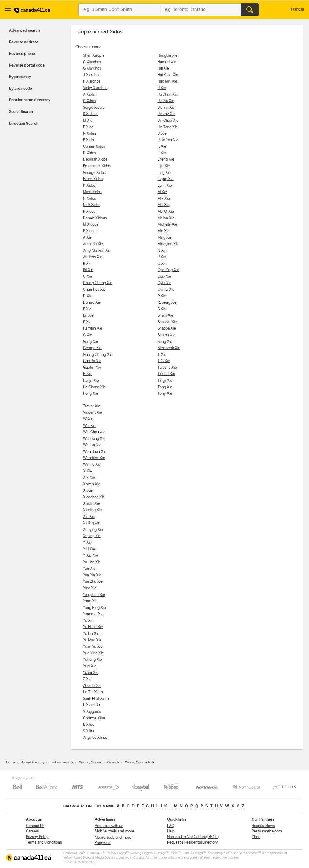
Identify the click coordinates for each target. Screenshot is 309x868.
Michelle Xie (167, 225)
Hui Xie (163, 69)
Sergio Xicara (94, 108)
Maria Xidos (92, 192)
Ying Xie (90, 588)
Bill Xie (88, 270)
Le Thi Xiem (93, 692)
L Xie (162, 153)
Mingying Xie (168, 244)
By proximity (20, 77)
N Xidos (89, 199)
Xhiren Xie (92, 484)
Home (11, 763)
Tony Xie (165, 394)
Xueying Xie (93, 530)
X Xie (88, 471)
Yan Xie (89, 569)
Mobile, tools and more (113, 838)
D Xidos (89, 153)
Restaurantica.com (267, 831)
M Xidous (91, 225)
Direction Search (24, 124)
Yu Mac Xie (92, 640)
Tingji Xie (165, 381)
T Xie (162, 355)
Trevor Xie (92, 406)
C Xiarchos (92, 62)
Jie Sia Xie (166, 101)
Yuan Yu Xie (93, 647)
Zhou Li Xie (92, 686)
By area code (21, 89)
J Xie (162, 88)
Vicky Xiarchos (95, 88)
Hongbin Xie (167, 56)
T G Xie (164, 361)
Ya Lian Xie (92, 562)
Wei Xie (89, 426)
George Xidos (94, 173)
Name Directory (33, 763)
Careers (32, 831)
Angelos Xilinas (95, 738)
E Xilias (89, 725)
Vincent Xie (92, 413)
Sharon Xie (166, 335)
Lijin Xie (164, 166)
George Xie (92, 348)
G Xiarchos (92, 69)
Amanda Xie (93, 244)
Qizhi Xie (164, 283)
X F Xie (89, 478)
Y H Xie (89, 549)
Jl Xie (162, 134)
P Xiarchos (92, 81)
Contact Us (35, 826)
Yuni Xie (90, 666)
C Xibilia (89, 101)
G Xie (88, 335)
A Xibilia (89, 95)
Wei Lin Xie (92, 445)
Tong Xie (165, 387)
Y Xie (87, 543)
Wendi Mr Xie (94, 458)
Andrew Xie (93, 257)
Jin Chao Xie (168, 121)
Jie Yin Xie (166, 108)
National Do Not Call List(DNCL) (193, 837)
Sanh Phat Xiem (96, 699)
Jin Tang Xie (168, 127)
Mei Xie (164, 205)
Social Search (21, 112)
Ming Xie (165, 238)
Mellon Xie (166, 218)
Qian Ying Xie (168, 270)
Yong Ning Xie (94, 608)
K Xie (162, 147)
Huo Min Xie (167, 81)
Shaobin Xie (167, 322)
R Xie (162, 296)
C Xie (88, 277)
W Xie (88, 419)
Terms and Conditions (44, 843)
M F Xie (164, 199)
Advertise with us (109, 826)
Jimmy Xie (166, 114)
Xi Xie (88, 491)
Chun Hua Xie (94, 290)
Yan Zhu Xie (93, 582)
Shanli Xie (165, 316)
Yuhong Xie (92, 660)
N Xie (162, 251)
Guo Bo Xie (92, 361)
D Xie (88, 296)
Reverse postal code (27, 66)
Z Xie (87, 679)
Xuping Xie (92, 536)
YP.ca (256, 837)
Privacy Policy (37, 837)
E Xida (88, 127)
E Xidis (88, 140)
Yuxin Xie (91, 673)
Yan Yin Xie (92, 575)
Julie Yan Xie (168, 140)
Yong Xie (90, 601)
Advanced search (24, 31)
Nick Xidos (92, 205)
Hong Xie (91, 394)
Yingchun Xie (94, 595)
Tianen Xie (166, 374)
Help (171, 831)
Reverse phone (22, 54)
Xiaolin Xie (91, 504)
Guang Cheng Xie (98, 355)
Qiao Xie (164, 277)
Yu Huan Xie (93, 627)
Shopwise (103, 843)
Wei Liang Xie (94, 439)
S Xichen (90, 114)
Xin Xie (89, 517)
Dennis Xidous (95, 218)
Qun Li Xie (166, 290)
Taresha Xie (167, 368)
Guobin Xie (92, 368)
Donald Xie (92, 303)
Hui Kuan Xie (168, 75)
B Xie (87, 264)
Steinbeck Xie (169, 348)
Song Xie (165, 342)
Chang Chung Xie (98, 283)
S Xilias (89, 731)
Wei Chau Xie (94, 432)
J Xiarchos (92, 75)
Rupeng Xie (167, 303)
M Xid (88, 121)
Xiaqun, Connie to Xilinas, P (99, 763)
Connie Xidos (94, 147)
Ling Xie (164, 173)
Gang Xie (91, 342)
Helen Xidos (93, 179)
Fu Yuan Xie (93, 329)
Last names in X (62, 763)
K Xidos (89, 186)
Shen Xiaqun (93, 56)
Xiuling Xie (92, 523)
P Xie (162, 257)
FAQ (171, 826)
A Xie (87, 238)
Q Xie (162, 264)
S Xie (162, 309)
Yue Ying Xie (93, 653)
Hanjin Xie (91, 381)
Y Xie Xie (91, 556)
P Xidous (90, 231)
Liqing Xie (166, 179)
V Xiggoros (92, 712)
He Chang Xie (94, 387)
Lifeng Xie (166, 160)
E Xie (87, 309)
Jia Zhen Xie (168, 95)
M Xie (162, 192)
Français (298, 9)
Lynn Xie (165, 186)
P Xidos (89, 212)
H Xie (87, 374)
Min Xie (164, 231)
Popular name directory (30, 100)
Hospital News (263, 826)
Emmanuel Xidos (97, 166)
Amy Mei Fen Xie (97, 251)
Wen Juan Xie (95, 452)
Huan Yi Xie (167, 62)
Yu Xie (88, 621)
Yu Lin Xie (91, 634)
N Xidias (90, 134)
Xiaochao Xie (94, 497)
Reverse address (24, 42)
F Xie (87, 322)
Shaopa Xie (167, 329)
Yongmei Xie (93, 614)
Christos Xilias (94, 718)
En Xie (88, 316)
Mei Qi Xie (166, 212)
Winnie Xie (92, 465)
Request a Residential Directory (193, 843)
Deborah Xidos (95, 160)
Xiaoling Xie (92, 510)
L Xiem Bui (92, 705)
